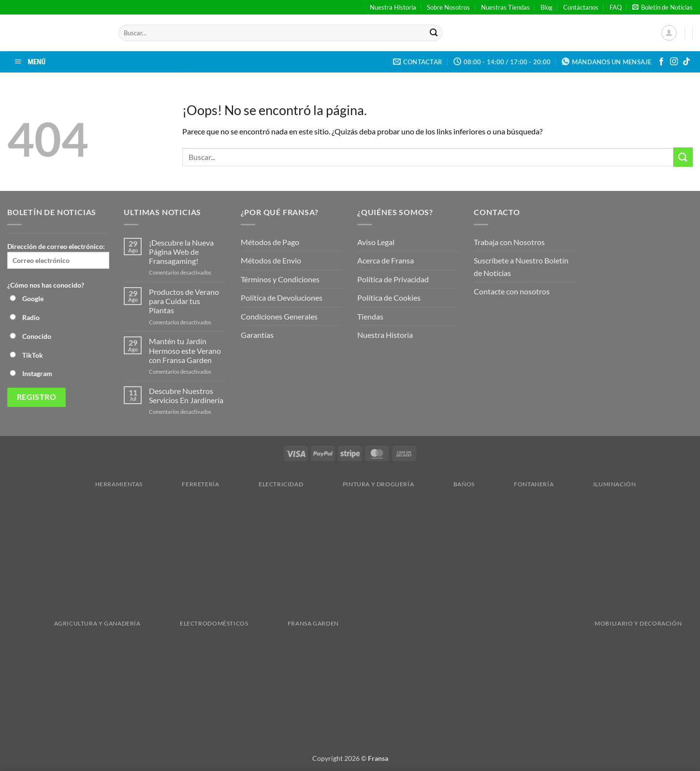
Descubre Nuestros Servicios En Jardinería (187, 395)
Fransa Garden (297, 623)
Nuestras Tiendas (505, 7)
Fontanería (517, 484)
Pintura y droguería (362, 484)
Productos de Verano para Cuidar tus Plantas (184, 301)
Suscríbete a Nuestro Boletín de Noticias (521, 267)
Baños (447, 484)
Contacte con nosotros (512, 291)
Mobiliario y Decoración (513, 623)
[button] (663, 7)
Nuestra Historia (393, 7)
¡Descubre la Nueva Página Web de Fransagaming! (181, 252)
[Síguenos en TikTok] (686, 62)
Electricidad (264, 484)
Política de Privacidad (393, 279)
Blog (547, 7)
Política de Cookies (389, 298)
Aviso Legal (376, 242)
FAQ (616, 7)
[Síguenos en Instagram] (674, 62)
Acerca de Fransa (386, 260)
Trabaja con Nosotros (509, 242)
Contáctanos (581, 7)
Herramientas (102, 484)
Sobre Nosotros (448, 7)
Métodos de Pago (270, 242)
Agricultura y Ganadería (81, 623)
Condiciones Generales (279, 316)
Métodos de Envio (271, 260)
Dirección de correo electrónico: (58, 255)
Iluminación (598, 484)
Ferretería (184, 484)
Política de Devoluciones (282, 298)
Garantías (257, 335)
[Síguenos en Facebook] (661, 62)
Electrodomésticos (197, 623)
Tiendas (370, 316)
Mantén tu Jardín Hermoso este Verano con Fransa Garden (185, 350)
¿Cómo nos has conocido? (46, 285)
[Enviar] (434, 33)
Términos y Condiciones (280, 279)
